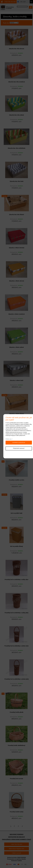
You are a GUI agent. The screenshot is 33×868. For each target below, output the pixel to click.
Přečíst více (8, 439)
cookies (8, 424)
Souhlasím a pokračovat (19, 442)
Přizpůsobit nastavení (19, 448)
